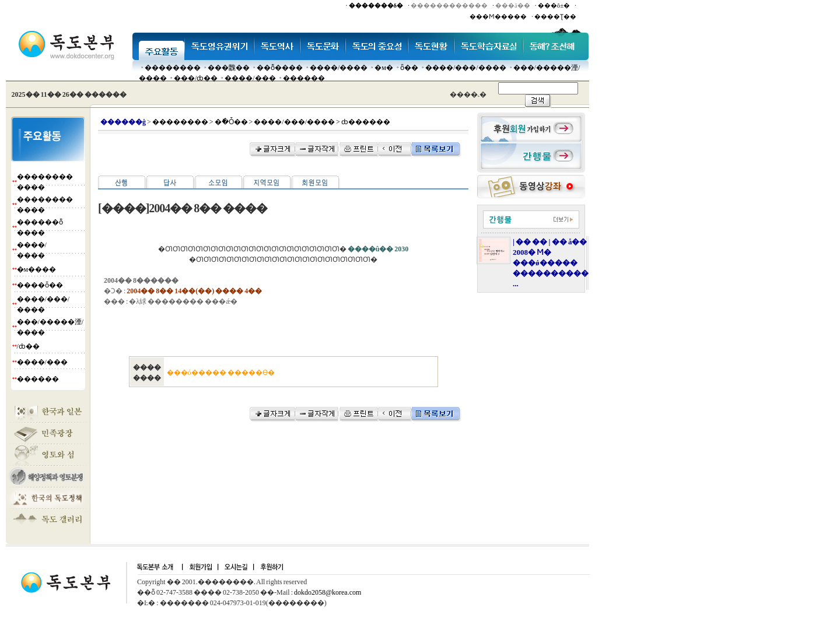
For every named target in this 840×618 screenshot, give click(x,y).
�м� (384, 68)
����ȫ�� (40, 285)
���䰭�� (229, 68)
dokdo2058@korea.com (328, 592)
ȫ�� (409, 68)
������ (304, 78)
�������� (173, 68)
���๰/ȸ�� (196, 78)
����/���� (339, 68)
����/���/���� (466, 68)
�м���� (37, 269)
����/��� (250, 78)
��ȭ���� (280, 68)
